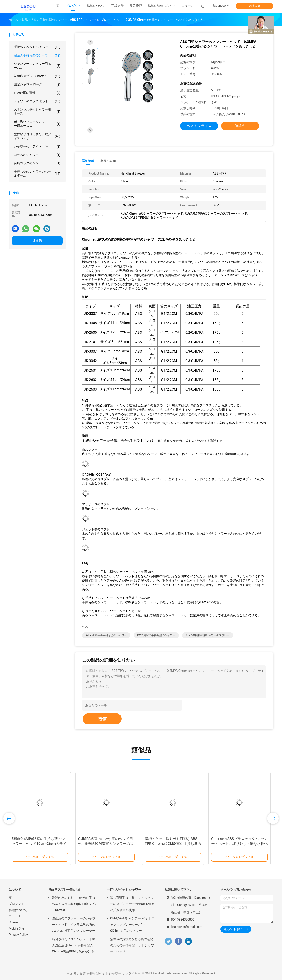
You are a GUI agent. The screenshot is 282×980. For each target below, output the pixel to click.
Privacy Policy (18, 935)
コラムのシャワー (37, 155)
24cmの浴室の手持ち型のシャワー (106, 635)
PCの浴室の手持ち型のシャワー (156, 635)
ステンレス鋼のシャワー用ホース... (37, 111)
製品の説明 (108, 161)
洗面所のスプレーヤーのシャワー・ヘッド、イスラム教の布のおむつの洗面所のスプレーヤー (74, 925)
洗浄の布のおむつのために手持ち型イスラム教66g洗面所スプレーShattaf (75, 904)
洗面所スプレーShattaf (37, 76)
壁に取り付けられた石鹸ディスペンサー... (37, 136)
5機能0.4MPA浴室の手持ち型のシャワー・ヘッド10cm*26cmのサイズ (39, 844)
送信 (102, 719)
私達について (18, 910)
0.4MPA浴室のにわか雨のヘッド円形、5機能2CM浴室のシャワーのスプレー (106, 844)
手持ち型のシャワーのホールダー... (37, 173)
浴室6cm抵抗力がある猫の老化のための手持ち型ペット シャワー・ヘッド (132, 945)
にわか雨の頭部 (37, 93)
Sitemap (14, 922)
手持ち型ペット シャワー (37, 47)
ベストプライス (199, 126)
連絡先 (37, 240)
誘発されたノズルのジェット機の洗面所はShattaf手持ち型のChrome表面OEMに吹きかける (74, 945)
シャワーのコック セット (37, 101)
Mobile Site (17, 928)
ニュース (15, 916)
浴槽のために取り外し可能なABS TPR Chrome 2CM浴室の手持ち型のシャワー (173, 844)
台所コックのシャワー (37, 163)
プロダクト (17, 904)
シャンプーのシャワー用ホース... (37, 66)
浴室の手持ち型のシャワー (37, 55)
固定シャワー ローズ (37, 85)
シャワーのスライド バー (37, 147)
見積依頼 (254, 6)
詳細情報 (88, 161)
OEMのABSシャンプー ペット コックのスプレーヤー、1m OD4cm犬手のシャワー (133, 925)
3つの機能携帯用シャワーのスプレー (208, 635)
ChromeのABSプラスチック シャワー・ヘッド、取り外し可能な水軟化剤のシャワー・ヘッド (239, 844)
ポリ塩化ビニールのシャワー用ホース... (37, 124)
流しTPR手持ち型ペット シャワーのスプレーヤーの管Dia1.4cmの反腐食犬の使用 (132, 904)
